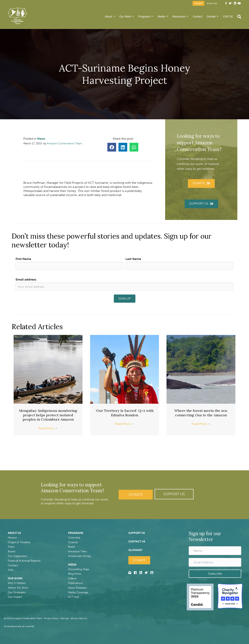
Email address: (26, 279)
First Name (23, 259)
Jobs (11, 570)
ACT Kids (74, 597)
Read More (48, 428)
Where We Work (18, 588)
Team (11, 547)
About (108, 17)
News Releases (77, 588)
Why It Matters (17, 583)
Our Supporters (17, 556)
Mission (12, 538)
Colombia (74, 538)
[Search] (238, 17)
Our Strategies (17, 592)
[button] (174, 494)
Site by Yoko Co (79, 618)
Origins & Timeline (19, 542)
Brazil (71, 547)
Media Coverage (78, 592)
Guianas (73, 542)
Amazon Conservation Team (64, 143)
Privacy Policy (51, 618)
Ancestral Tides (77, 551)
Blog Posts (75, 574)
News (41, 139)
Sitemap (65, 618)
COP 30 (228, 17)
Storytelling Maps (79, 569)
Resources (179, 17)
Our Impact (15, 597)
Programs (144, 17)
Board (11, 551)
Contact (197, 17)
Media (161, 17)
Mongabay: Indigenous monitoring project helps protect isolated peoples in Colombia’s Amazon (48, 415)
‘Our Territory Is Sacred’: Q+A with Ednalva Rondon (124, 413)
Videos (72, 578)
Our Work (125, 17)
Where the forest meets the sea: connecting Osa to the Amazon (201, 413)
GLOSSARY (135, 550)
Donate (198, 3)
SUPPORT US (137, 533)
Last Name (133, 259)
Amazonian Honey (80, 556)
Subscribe (212, 3)
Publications (75, 583)
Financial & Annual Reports (24, 561)
